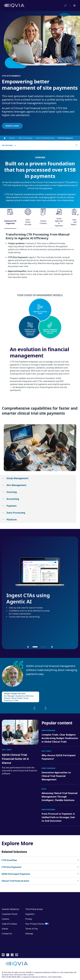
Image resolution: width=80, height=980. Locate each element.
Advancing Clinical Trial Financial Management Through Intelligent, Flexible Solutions (60, 797)
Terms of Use (32, 929)
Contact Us (7, 934)
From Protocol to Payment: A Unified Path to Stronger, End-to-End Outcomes (58, 817)
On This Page (9, 145)
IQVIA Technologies (25, 138)
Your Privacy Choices (35, 924)
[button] (28, 647)
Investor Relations (10, 909)
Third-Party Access (34, 909)
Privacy (29, 919)
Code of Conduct (9, 924)
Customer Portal (10, 914)
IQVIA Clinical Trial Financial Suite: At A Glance (15, 759)
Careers (6, 919)
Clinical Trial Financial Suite (45, 138)
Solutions (12, 138)
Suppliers (30, 914)
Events (5, 929)
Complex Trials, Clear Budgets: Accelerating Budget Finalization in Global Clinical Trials (60, 738)
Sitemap (29, 934)
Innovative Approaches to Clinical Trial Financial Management (56, 776)
